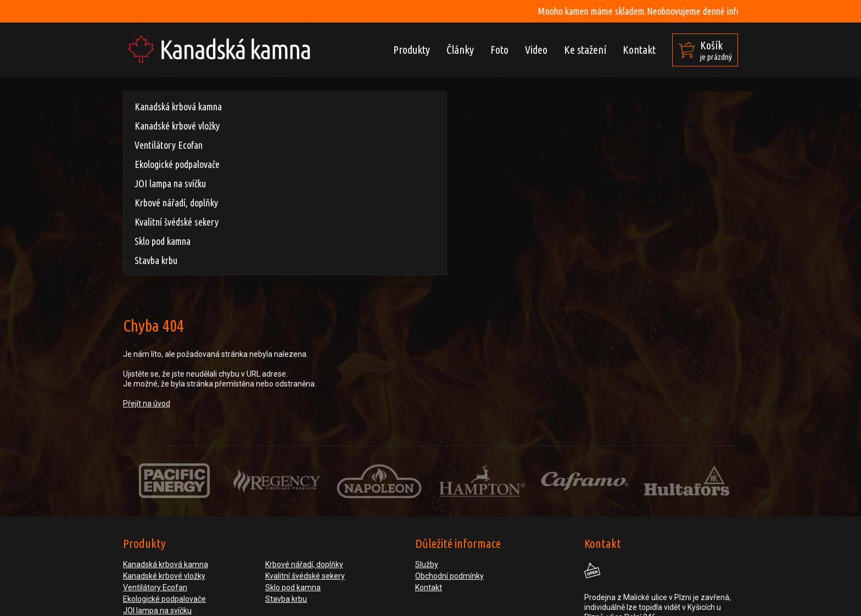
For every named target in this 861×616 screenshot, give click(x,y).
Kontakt (639, 50)
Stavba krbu (156, 260)
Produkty (412, 50)
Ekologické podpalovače (177, 164)
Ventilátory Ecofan (169, 145)
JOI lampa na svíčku (170, 183)
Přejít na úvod (300, 178)
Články (460, 50)
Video (536, 50)
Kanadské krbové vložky (177, 126)
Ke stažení (585, 50)
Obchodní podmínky (449, 446)
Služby (427, 435)
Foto (499, 50)
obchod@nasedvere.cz (671, 541)
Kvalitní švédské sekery (177, 222)
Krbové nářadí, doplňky (176, 203)
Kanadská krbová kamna (178, 107)
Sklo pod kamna (163, 241)
